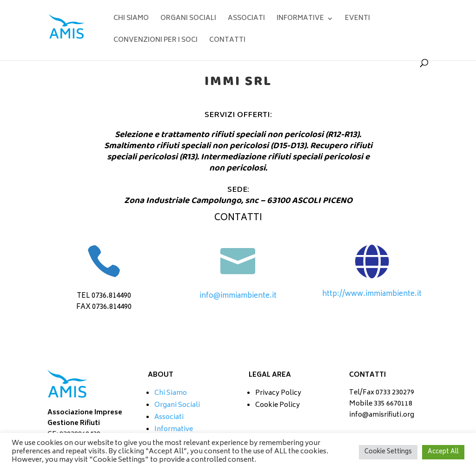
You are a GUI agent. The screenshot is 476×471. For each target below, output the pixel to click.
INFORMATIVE (300, 20)
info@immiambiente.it (238, 296)
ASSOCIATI (246, 20)
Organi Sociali (177, 405)
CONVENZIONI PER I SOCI (155, 42)
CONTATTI (227, 42)
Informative (174, 429)
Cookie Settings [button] (388, 452)
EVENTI (357, 20)
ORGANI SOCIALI (188, 20)
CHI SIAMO (131, 20)
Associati (169, 417)
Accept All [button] (443, 452)
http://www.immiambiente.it (372, 294)
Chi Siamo (171, 393)
